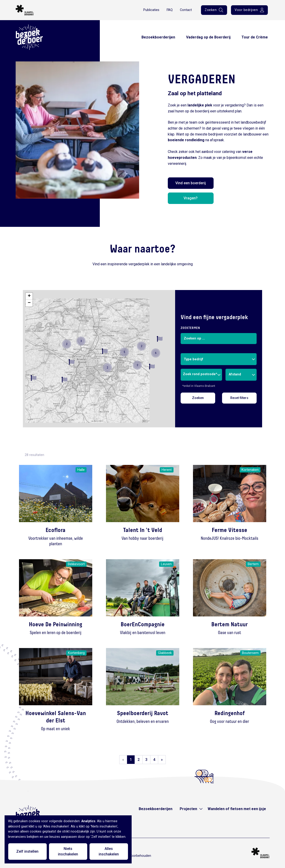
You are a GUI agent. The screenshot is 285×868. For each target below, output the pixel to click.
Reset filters (239, 398)
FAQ (170, 10)
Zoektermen (190, 328)
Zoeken (198, 398)
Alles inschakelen (109, 851)
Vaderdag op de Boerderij (208, 37)
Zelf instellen (27, 851)
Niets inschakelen (68, 851)
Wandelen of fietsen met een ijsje (237, 809)
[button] (34, 378)
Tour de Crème (255, 37)
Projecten (188, 809)
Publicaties (151, 10)
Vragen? (191, 198)
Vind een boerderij (191, 183)
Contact (186, 10)
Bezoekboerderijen (158, 37)
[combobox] (219, 359)
